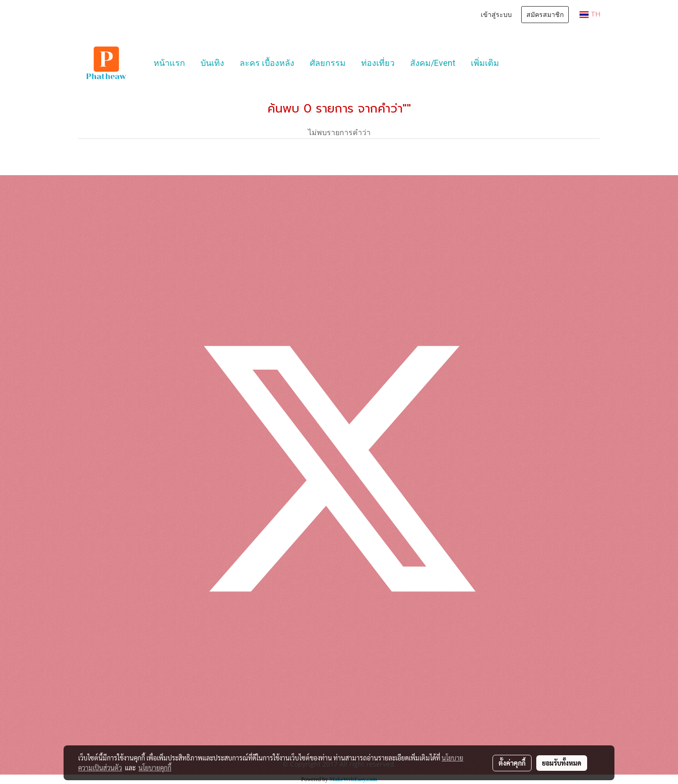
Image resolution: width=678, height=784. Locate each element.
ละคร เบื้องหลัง (267, 63)
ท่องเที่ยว (378, 63)
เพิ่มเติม (485, 63)
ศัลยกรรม (328, 63)
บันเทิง (212, 63)
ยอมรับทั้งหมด (562, 763)
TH (590, 14)
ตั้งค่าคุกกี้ (512, 763)
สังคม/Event (433, 63)
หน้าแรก (169, 63)
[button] (515, 63)
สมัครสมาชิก (545, 15)
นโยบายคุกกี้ (155, 768)
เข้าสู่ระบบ (496, 15)
